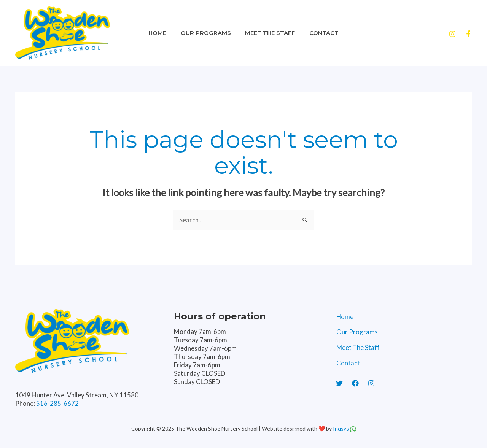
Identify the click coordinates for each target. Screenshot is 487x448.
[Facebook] (468, 34)
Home (162, 33)
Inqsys (341, 428)
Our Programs (207, 33)
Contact (320, 33)
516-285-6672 (57, 403)
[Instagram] (452, 34)
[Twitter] (339, 386)
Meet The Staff (269, 33)
